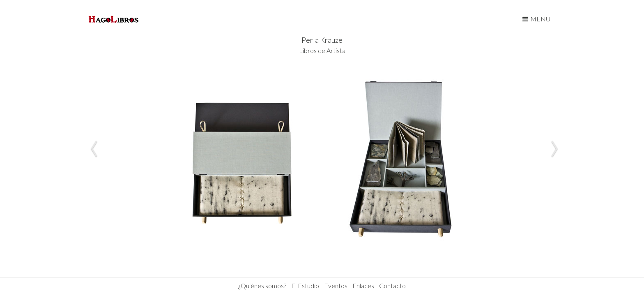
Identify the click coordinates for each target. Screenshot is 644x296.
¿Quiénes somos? (262, 286)
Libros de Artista (322, 50)
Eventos (336, 286)
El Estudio (305, 286)
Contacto (392, 286)
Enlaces (363, 286)
